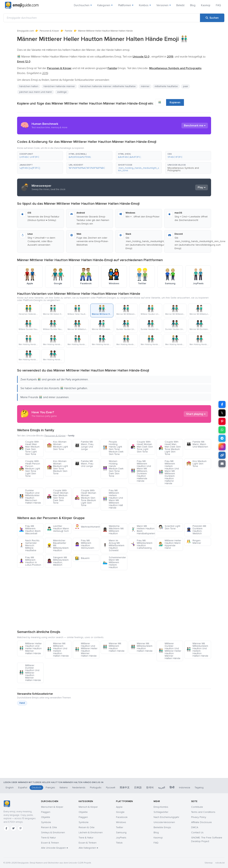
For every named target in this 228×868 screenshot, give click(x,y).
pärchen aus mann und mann (36, 92)
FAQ (218, 5)
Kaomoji (206, 5)
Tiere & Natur (48, 838)
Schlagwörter (161, 812)
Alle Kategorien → (88, 848)
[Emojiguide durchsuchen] (102, 18)
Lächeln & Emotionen (91, 832)
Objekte (46, 817)
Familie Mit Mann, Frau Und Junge (84, 464)
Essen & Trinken (50, 843)
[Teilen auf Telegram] (222, 438)
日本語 (138, 788)
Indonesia (185, 788)
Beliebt (180, 5)
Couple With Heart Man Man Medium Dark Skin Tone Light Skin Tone (29, 448)
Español (23, 788)
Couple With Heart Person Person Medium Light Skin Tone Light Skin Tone (30, 469)
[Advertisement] (114, 600)
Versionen (164, 5)
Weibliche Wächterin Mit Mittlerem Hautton (113, 530)
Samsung (121, 832)
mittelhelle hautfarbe (166, 86)
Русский (111, 788)
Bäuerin (82, 558)
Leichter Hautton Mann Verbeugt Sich (58, 529)
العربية (162, 788)
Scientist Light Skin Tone (169, 527)
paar (186, 86)
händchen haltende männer (59, 86)
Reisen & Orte (49, 827)
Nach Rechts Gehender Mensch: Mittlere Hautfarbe (29, 545)
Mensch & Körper (88, 807)
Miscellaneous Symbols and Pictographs (183, 169)
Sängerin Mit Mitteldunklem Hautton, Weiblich (58, 561)
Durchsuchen (83, 5)
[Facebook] (6, 828)
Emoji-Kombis (161, 807)
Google (120, 812)
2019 (45, 73)
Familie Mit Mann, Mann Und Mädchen (197, 444)
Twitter (120, 827)
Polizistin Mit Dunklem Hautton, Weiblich (196, 530)
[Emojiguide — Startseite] (7, 804)
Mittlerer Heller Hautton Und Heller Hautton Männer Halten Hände (30, 648)
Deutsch (36, 788)
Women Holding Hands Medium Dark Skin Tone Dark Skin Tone (113, 469)
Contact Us (197, 832)
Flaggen (46, 812)
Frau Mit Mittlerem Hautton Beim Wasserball (30, 530)
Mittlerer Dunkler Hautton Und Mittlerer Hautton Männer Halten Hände (30, 673)
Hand (22, 703)
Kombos (145, 5)
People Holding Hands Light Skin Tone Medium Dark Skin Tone (113, 448)
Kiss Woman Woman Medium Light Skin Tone (57, 445)
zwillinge (62, 92)
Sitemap (209, 863)
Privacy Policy (199, 817)
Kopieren (175, 102)
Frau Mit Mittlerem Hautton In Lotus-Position (30, 561)
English (10, 788)
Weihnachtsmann (87, 527)
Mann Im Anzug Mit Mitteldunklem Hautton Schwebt (113, 545)
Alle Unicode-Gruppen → (54, 848)
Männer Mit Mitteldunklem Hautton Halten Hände (142, 647)
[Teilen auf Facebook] (222, 404)
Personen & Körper (49, 31)
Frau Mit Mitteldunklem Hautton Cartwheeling (142, 544)
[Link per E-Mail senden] (222, 464)
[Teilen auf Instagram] (222, 447)
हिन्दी (172, 788)
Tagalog (199, 788)
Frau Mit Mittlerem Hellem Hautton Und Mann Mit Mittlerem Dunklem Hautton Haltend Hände (169, 472)
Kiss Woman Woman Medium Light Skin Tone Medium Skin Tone (57, 467)
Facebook (122, 817)
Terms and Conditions (203, 812)
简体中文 (125, 788)
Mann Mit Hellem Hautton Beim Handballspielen (143, 530)
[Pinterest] (20, 828)
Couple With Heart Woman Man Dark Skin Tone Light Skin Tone (142, 447)
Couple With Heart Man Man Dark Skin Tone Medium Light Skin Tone (170, 448)
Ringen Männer (194, 542)
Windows (121, 822)
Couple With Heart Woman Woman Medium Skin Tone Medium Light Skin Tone (85, 498)
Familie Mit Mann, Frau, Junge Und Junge (84, 445)
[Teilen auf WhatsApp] (222, 430)
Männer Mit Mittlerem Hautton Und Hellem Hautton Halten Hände (58, 650)
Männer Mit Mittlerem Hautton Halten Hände (114, 647)
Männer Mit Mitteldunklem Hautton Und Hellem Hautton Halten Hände (197, 650)
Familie (69, 31)
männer (145, 86)
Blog (193, 5)
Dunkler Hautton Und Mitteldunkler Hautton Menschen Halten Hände (30, 497)
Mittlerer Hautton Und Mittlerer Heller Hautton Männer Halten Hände (86, 650)
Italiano (64, 788)
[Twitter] (13, 828)
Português (96, 788)
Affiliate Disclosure (201, 822)
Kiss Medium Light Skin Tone (196, 464)
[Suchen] (212, 18)
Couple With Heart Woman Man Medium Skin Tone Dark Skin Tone (58, 497)
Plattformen (126, 5)
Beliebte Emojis (162, 827)
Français (50, 788)
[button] (40, 156)
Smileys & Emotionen (53, 832)
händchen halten (29, 86)
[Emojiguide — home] (22, 5)
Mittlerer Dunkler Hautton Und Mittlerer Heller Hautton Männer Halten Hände (170, 651)
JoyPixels (121, 838)
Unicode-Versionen (164, 822)
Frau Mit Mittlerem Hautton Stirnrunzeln (84, 544)
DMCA (195, 827)
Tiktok (119, 843)
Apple (119, 807)
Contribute (197, 807)
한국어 (150, 788)
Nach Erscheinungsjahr (166, 817)
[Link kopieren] (222, 455)
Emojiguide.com (25, 31)
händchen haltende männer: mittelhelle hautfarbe (108, 86)
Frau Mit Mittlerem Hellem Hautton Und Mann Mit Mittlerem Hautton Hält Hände (113, 499)
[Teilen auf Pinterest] (222, 421)
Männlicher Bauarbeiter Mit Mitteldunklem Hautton (58, 545)
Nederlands (79, 788)
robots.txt (220, 863)
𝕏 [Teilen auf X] (222, 413)
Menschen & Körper (52, 807)
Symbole (46, 822)
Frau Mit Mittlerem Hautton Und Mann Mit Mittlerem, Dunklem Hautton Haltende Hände (141, 471)
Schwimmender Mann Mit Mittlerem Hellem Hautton (114, 562)
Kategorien (105, 5)
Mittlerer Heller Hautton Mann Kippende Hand (170, 544)
